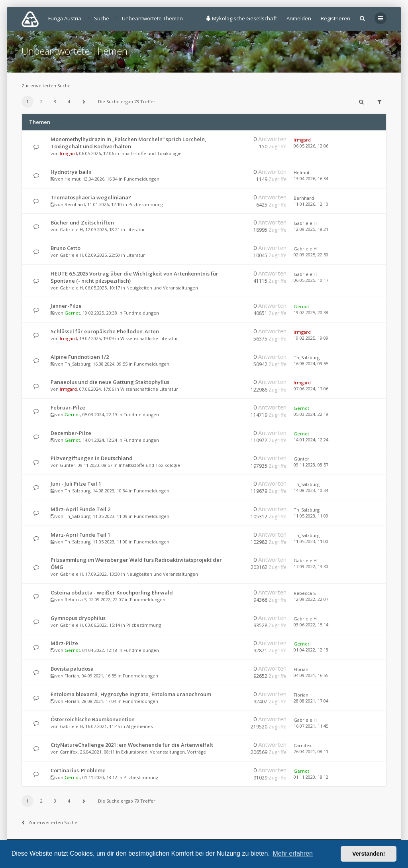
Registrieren (335, 18)
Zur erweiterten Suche (46, 86)
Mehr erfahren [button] (293, 853)
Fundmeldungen (142, 179)
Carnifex (69, 752)
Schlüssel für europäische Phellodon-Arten (105, 331)
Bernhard (75, 204)
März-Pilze (64, 643)
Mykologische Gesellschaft (241, 18)
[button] (84, 102)
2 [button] (41, 101)
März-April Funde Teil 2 (80, 509)
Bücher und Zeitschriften (82, 222)
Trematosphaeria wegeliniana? (91, 197)
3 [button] (55, 101)
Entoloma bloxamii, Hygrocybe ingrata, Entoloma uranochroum (131, 694)
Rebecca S (76, 599)
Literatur (136, 229)
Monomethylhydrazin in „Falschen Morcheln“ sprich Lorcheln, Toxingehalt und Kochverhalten (128, 143)
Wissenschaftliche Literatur (149, 338)
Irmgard (68, 153)
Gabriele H (71, 229)
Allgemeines (139, 726)
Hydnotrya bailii (71, 172)
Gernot (72, 313)
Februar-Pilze (68, 407)
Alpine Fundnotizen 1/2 (80, 357)
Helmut (73, 179)
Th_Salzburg (77, 364)
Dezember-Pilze (71, 433)
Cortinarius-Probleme (78, 770)
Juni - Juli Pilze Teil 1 (76, 484)
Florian (72, 676)
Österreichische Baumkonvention (93, 719)
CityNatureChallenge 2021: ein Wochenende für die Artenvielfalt (132, 745)
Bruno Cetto (66, 248)
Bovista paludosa (72, 669)
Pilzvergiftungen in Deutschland (92, 458)
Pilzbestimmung (146, 204)
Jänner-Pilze (66, 306)
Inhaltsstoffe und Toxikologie (151, 153)
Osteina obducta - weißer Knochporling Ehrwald (112, 592)
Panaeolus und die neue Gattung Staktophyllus (110, 382)
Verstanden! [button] (369, 854)
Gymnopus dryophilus (78, 618)
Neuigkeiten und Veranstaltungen (162, 288)
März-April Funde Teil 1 (80, 535)
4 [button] (69, 101)
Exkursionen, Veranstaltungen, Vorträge (164, 752)
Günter (68, 465)
